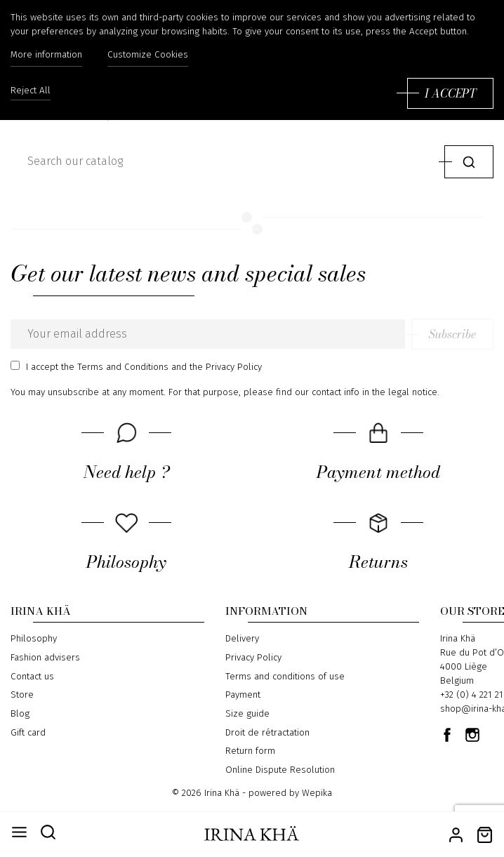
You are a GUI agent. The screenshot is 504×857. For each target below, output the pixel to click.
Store (22, 695)
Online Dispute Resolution (280, 770)
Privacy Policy (253, 658)
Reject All (31, 91)
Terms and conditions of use (285, 677)
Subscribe (452, 334)
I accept (450, 93)
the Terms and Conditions (115, 367)
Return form (250, 751)
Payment (243, 695)
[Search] (224, 161)
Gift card (28, 733)
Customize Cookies (148, 55)
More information (46, 55)
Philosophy (34, 639)
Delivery (242, 639)
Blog (20, 714)
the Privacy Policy (226, 367)
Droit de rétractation (267, 733)
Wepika (317, 793)
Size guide (247, 714)
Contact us (32, 677)
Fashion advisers (45, 658)
